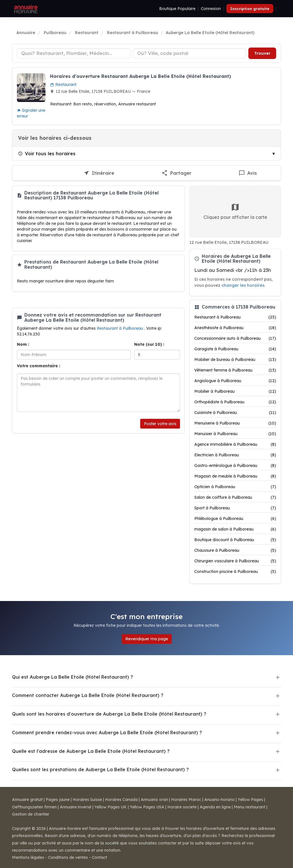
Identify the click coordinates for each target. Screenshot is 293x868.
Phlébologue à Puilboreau (235, 519)
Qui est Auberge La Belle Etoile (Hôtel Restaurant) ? (73, 677)
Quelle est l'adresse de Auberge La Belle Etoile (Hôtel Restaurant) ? (91, 751)
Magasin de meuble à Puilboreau (235, 476)
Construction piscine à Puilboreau (235, 572)
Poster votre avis (160, 424)
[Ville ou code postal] (190, 53)
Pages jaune (58, 800)
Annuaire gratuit (27, 800)
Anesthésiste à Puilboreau (235, 328)
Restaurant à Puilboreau (120, 328)
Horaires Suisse (87, 800)
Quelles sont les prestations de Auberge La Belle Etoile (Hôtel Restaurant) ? (100, 769)
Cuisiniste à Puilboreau (235, 413)
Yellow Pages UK (111, 807)
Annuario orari (154, 800)
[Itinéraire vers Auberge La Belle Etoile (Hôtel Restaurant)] (99, 173)
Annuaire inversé (76, 807)
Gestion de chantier (31, 814)
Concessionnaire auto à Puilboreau (235, 338)
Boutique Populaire (177, 9)
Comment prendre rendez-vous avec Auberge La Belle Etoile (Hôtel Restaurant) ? (107, 733)
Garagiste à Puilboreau (235, 349)
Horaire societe (182, 807)
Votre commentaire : (38, 366)
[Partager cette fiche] (177, 173)
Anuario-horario (219, 800)
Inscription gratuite (250, 9)
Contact (99, 857)
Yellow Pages (250, 800)
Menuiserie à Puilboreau (235, 423)
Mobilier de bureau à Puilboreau (235, 360)
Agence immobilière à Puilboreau (235, 444)
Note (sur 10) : (149, 344)
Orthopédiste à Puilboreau (235, 402)
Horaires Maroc (186, 800)
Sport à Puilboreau (235, 508)
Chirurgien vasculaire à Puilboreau (235, 561)
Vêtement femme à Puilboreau (235, 370)
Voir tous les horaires (47, 153)
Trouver (262, 53)
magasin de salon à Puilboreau (235, 529)
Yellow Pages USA (147, 807)
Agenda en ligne (215, 807)
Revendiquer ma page (147, 639)
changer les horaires (243, 285)
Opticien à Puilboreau (235, 487)
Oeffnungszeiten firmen (34, 807)
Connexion (211, 9)
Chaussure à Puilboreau (235, 550)
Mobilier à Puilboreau (235, 391)
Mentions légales (28, 857)
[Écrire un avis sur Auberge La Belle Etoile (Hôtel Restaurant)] (248, 173)
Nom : (23, 344)
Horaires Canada (121, 800)
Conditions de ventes (68, 857)
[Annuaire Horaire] (25, 9)
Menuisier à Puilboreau (235, 434)
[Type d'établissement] (74, 53)
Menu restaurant (250, 807)
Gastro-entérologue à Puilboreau (235, 466)
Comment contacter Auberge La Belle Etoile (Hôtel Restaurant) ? (88, 695)
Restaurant (63, 85)
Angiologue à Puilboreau (235, 381)
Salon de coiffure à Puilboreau (235, 497)
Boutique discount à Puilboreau (235, 540)
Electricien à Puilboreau (235, 455)
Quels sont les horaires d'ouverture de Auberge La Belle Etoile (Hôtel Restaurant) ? (109, 714)
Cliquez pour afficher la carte (235, 211)
